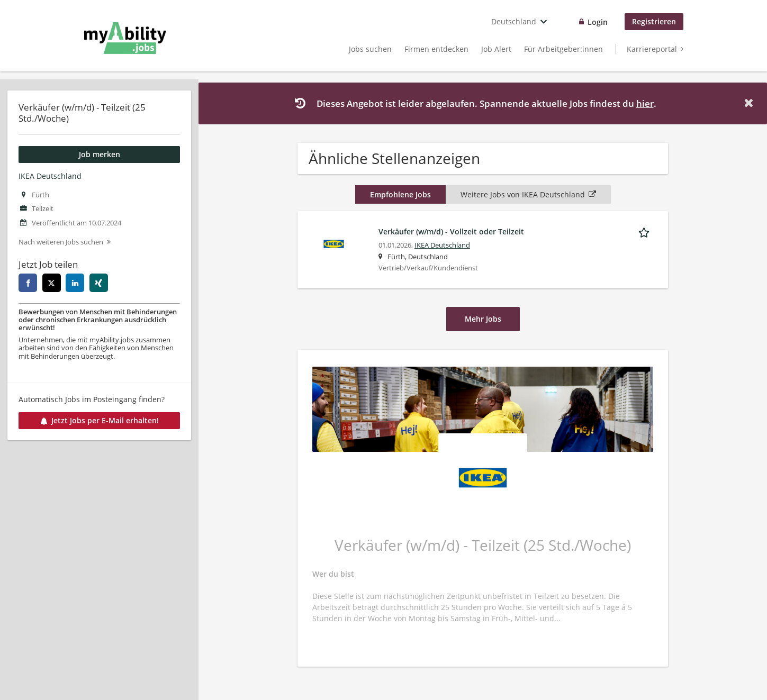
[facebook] (28, 283)
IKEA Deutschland (50, 176)
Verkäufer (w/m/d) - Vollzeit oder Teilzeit (451, 231)
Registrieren (654, 21)
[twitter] (52, 283)
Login (598, 22)
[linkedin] (75, 283)
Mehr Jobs (483, 319)
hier (645, 103)
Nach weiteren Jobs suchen (61, 242)
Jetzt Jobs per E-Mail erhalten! (100, 420)
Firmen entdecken (436, 49)
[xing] (99, 283)
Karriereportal (652, 49)
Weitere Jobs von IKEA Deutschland (528, 194)
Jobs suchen (370, 49)
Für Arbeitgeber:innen (563, 49)
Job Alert (496, 49)
